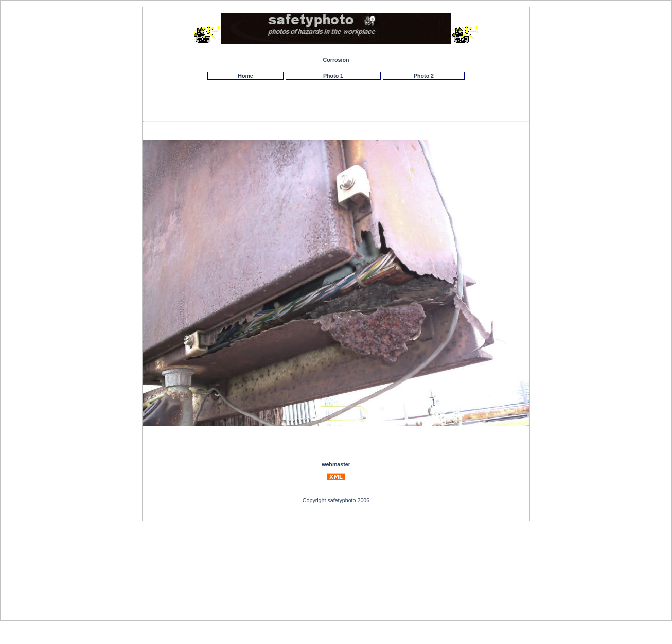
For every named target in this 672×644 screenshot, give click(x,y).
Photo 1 (333, 76)
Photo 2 (424, 76)
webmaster (336, 464)
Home (245, 76)
